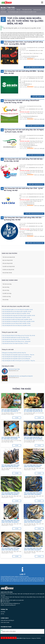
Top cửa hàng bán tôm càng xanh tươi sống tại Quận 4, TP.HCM (10, 521)
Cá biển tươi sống (7, 301)
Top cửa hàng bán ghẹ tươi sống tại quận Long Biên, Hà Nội (16, 322)
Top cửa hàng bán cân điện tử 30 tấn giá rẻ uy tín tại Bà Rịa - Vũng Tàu (18, 365)
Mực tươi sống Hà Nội (8, 265)
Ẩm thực (18, 10)
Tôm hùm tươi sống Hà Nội (9, 262)
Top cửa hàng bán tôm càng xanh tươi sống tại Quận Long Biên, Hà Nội (18, 320)
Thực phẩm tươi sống (27, 10)
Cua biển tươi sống (7, 298)
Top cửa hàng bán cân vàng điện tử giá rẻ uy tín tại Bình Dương (17, 361)
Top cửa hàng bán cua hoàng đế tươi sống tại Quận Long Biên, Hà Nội (18, 326)
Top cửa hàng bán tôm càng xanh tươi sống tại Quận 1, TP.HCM (33, 466)
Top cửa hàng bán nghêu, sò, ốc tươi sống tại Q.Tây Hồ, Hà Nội (33, 410)
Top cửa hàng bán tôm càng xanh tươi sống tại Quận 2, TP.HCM (10, 494)
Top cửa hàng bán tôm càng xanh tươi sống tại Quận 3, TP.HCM (33, 494)
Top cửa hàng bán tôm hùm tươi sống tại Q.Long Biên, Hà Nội (16, 330)
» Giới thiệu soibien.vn (37, 97)
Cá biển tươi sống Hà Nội (8, 274)
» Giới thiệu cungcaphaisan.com (35, 243)
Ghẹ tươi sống (6, 295)
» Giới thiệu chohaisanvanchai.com (34, 214)
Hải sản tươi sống (37, 10)
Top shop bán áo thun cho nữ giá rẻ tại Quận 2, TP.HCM (15, 348)
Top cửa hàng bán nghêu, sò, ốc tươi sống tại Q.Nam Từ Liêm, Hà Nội (11, 410)
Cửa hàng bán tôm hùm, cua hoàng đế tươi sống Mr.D (21, 376)
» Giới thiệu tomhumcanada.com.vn (34, 67)
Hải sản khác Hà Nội (7, 277)
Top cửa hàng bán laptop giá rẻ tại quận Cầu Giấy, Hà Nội (15, 342)
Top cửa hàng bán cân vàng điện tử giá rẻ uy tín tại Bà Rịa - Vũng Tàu (18, 359)
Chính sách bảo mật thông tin (7, 620)
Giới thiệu (3, 612)
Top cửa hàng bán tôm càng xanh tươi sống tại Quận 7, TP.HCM (33, 549)
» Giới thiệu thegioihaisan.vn (36, 184)
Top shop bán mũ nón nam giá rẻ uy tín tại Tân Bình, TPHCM (16, 344)
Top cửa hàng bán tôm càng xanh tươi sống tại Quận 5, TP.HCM (33, 521)
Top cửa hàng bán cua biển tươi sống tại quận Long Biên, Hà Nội (17, 324)
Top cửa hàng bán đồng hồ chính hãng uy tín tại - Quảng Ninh (16, 346)
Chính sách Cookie (5, 622)
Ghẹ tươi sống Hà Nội (7, 268)
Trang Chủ (3, 10)
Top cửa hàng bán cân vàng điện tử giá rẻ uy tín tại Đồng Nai (16, 363)
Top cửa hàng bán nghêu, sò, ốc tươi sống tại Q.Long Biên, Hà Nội (22, 12)
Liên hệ (2, 614)
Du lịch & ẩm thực (11, 10)
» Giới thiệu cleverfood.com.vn (35, 126)
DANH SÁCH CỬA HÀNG (9, 631)
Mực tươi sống (6, 292)
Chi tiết (17, 418)
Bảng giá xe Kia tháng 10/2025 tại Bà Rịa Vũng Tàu (14, 357)
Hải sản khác (3, 12)
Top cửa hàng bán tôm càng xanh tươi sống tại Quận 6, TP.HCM (10, 549)
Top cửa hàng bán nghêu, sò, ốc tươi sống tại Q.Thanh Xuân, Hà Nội (11, 438)
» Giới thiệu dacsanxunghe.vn (35, 155)
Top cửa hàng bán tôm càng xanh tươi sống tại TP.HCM (10, 466)
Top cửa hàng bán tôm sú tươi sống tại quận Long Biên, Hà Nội (16, 316)
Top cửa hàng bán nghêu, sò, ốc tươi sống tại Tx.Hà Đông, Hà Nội (33, 438)
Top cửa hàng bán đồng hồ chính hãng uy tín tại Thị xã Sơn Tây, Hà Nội (18, 340)
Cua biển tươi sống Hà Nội (9, 271)
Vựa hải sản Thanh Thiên (14, 369)
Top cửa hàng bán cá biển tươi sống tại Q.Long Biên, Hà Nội (16, 318)
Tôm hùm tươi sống (7, 289)
